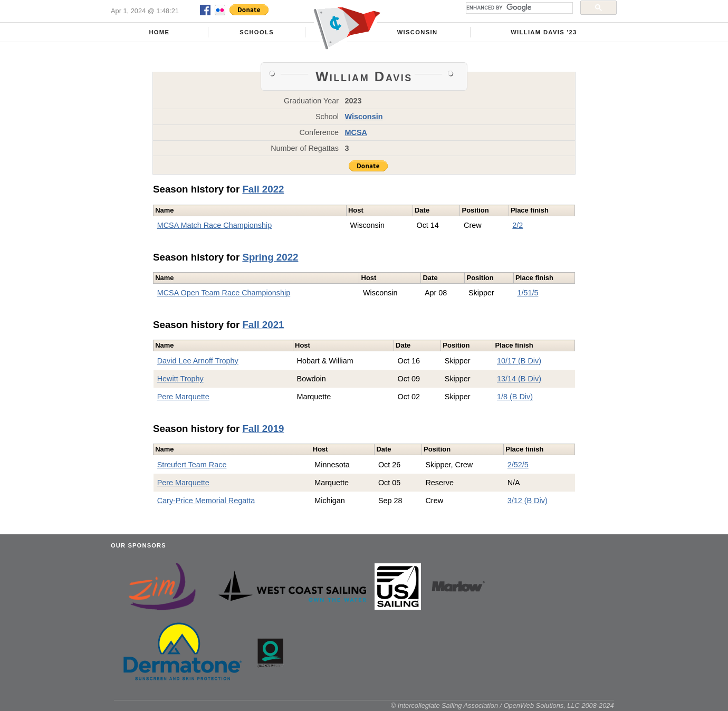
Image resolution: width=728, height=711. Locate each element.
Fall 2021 (263, 325)
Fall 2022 (263, 189)
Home (159, 32)
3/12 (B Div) (528, 501)
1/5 (522, 293)
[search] (518, 8)
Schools (257, 32)
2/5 (513, 465)
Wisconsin (418, 32)
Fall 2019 (263, 429)
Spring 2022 (270, 257)
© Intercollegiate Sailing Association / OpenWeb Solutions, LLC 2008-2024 (502, 705)
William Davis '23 (544, 32)
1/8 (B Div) (515, 397)
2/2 (518, 225)
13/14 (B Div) (519, 379)
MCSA (356, 132)
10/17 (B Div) (519, 361)
